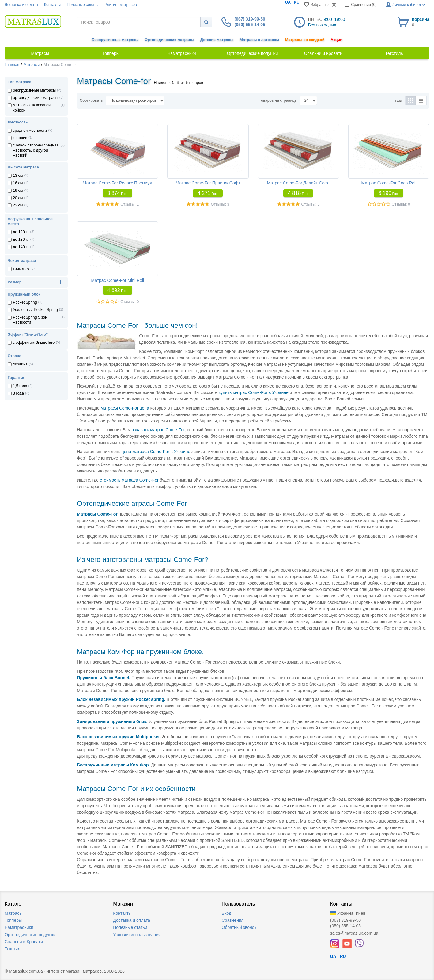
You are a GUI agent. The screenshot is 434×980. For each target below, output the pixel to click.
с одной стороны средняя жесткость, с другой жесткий (36, 150)
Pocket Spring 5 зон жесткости (30, 320)
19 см (18, 191)
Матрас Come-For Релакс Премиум (118, 183)
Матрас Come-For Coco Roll (389, 183)
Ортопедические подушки (30, 935)
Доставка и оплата (21, 5)
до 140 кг (21, 247)
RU (296, 2)
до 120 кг (21, 232)
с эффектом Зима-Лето (34, 342)
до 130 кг (21, 240)
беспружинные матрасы (34, 90)
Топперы (13, 920)
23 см (18, 205)
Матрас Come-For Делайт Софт (298, 183)
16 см (18, 183)
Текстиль (14, 949)
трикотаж (21, 269)
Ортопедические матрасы (169, 40)
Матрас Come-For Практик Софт (208, 183)
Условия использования (137, 935)
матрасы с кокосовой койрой (32, 108)
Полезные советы (83, 5)
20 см (18, 198)
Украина (20, 364)
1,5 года (20, 386)
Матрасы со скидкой (305, 40)
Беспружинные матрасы (115, 40)
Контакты (52, 5)
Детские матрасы (217, 40)
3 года (18, 393)
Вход (227, 913)
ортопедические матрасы (36, 98)
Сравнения (233, 920)
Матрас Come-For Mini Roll (117, 280)
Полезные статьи (130, 927)
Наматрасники (19, 927)
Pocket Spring (25, 302)
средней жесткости (30, 131)
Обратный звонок (239, 927)
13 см (18, 176)
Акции (336, 40)
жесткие (20, 138)
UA (288, 2)
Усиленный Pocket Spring (35, 310)
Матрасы (32, 65)
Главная (12, 65)
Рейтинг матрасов (121, 5)
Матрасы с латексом (259, 40)
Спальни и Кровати (24, 942)
